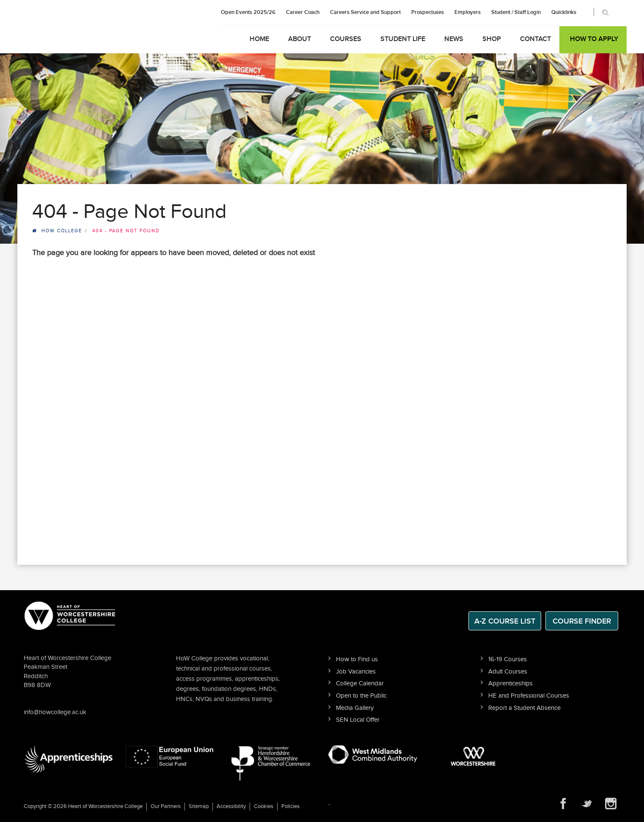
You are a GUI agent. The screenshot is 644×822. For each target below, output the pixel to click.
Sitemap (199, 806)
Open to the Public (361, 696)
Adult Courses (508, 672)
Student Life (403, 39)
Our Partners (166, 806)
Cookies (264, 806)
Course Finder (582, 621)
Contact (535, 39)
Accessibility (231, 806)
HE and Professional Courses (529, 696)
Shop (492, 39)
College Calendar (360, 683)
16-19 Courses (508, 659)
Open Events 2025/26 (248, 12)
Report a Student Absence (524, 708)
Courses (346, 39)
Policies (290, 806)
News (454, 39)
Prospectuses (428, 12)
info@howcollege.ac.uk (55, 712)
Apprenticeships (511, 683)
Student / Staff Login (516, 12)
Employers (468, 12)
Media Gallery (355, 708)
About (300, 39)
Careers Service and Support (365, 12)
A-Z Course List (505, 621)
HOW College (62, 231)
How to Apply (594, 39)
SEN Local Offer (358, 720)
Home (259, 39)
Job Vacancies (356, 672)
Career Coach (303, 12)
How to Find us (357, 659)
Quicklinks (564, 12)
